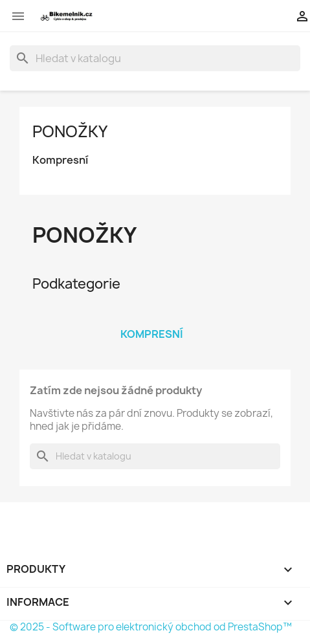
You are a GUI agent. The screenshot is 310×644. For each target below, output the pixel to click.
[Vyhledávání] (155, 58)
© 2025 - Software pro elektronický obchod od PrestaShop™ (151, 627)
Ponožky (70, 131)
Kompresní (60, 160)
